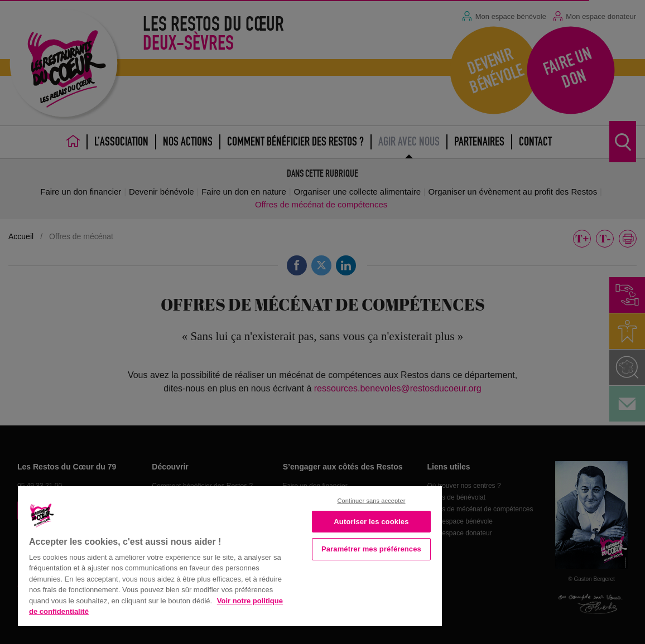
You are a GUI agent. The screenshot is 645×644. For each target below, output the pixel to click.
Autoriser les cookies (371, 522)
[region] (230, 555)
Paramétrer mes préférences (371, 549)
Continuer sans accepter (371, 501)
